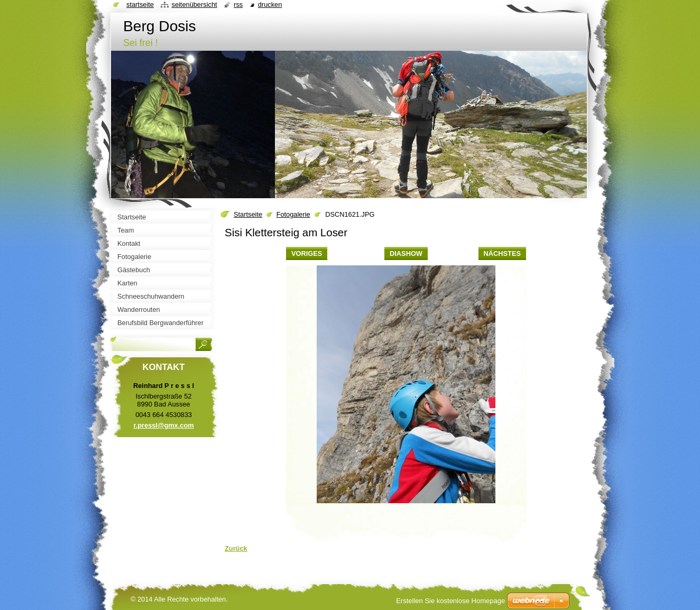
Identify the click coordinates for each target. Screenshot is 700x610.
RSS (238, 4)
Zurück (236, 548)
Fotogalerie (293, 214)
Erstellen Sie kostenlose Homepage (450, 601)
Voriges (307, 253)
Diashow (406, 253)
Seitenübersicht (194, 4)
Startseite (248, 214)
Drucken (270, 4)
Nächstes (502, 253)
